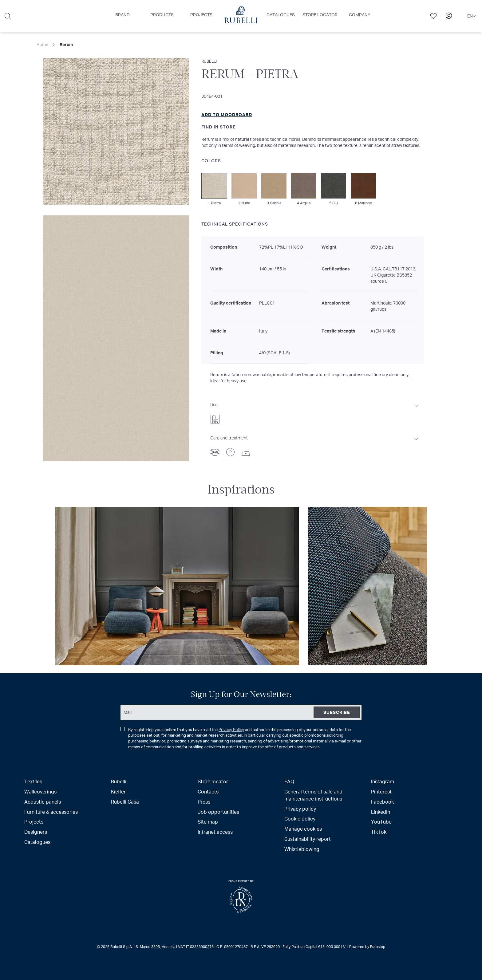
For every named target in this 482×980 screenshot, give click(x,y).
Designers (36, 832)
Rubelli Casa (125, 802)
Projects (34, 822)
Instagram (383, 781)
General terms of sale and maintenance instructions (313, 795)
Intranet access (215, 832)
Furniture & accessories (51, 812)
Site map (208, 822)
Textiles (33, 781)
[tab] (315, 411)
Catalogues (37, 842)
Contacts (208, 791)
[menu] (241, 16)
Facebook (382, 802)
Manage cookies (303, 829)
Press (204, 802)
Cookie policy (300, 819)
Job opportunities (218, 812)
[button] (472, 16)
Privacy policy (300, 809)
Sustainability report (308, 839)
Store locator (213, 781)
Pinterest (381, 791)
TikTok (379, 832)
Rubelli (119, 781)
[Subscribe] (337, 712)
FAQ (289, 781)
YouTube (381, 822)
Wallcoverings (40, 791)
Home (42, 44)
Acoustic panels (43, 802)
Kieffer (118, 791)
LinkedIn (381, 812)
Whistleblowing (302, 849)
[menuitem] (122, 15)
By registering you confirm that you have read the (241, 738)
